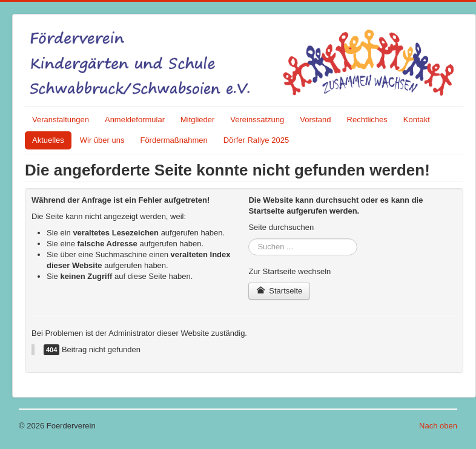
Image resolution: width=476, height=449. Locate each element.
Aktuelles (48, 140)
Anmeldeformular (135, 120)
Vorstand (315, 120)
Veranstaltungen (61, 120)
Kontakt (417, 120)
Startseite (279, 291)
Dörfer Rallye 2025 (256, 140)
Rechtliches (367, 120)
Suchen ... (249, 239)
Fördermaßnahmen (174, 140)
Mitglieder (197, 120)
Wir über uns (102, 140)
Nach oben (438, 426)
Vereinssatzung (257, 120)
